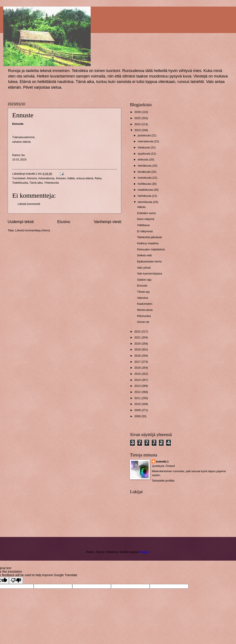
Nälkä (71, 178)
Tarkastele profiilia (163, 481)
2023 (138, 130)
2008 (138, 416)
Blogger (144, 552)
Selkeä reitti (144, 255)
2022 (138, 332)
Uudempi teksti (21, 222)
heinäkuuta (145, 166)
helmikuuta (145, 196)
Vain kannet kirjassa (149, 274)
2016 (138, 368)
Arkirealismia (46, 178)
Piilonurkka (144, 316)
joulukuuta (144, 135)
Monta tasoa (145, 310)
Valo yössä (144, 268)
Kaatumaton (145, 304)
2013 (138, 386)
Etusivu (64, 222)
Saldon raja (144, 280)
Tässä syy (143, 292)
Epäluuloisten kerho (149, 261)
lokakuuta (144, 147)
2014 (138, 380)
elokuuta (143, 159)
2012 (138, 392)
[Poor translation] (16, 580)
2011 (138, 398)
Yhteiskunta (51, 183)
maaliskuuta (146, 190)
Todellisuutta (20, 183)
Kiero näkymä (146, 219)
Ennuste (142, 286)
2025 (138, 118)
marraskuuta (146, 141)
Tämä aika (36, 183)
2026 (138, 112)
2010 (138, 404)
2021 (138, 337)
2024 (138, 124)
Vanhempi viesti (108, 222)
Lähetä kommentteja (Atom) (33, 230)
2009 (138, 410)
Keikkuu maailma (148, 243)
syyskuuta (144, 154)
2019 (138, 349)
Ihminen (61, 178)
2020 (138, 344)
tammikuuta (145, 202)
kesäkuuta (144, 172)
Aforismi (32, 178)
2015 (138, 374)
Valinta (141, 207)
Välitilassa (143, 225)
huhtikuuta (145, 184)
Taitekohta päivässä (149, 237)
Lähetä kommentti (29, 204)
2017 (138, 362)
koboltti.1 (162, 462)
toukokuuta (145, 178)
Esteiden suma (146, 213)
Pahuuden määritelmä (151, 249)
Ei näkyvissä (145, 231)
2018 (138, 356)
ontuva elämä (85, 178)
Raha (98, 178)
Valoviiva (143, 298)
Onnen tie (143, 322)
